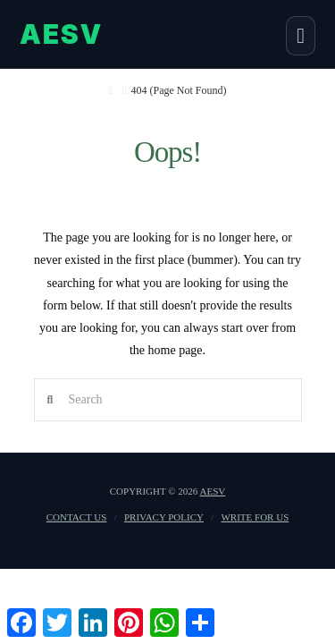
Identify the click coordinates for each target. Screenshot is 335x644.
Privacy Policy (164, 517)
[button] (301, 36)
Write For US (255, 517)
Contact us (77, 517)
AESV (213, 491)
